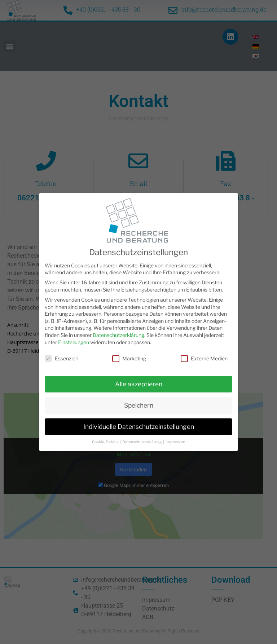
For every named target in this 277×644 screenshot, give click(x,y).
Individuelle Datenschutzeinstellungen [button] (139, 426)
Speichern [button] (139, 405)
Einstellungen (74, 341)
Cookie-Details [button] (105, 441)
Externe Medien (204, 358)
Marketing (129, 358)
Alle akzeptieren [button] (139, 383)
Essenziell (61, 358)
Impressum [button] (175, 441)
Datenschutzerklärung (118, 334)
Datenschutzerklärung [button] (142, 441)
